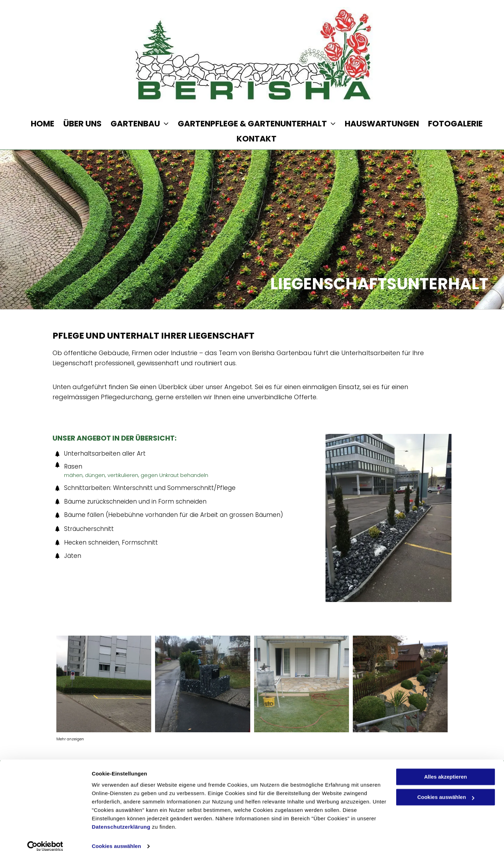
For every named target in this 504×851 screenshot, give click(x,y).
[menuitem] (38, 124)
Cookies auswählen (116, 837)
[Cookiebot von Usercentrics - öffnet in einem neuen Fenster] (45, 837)
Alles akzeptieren (446, 768)
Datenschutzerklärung (121, 818)
